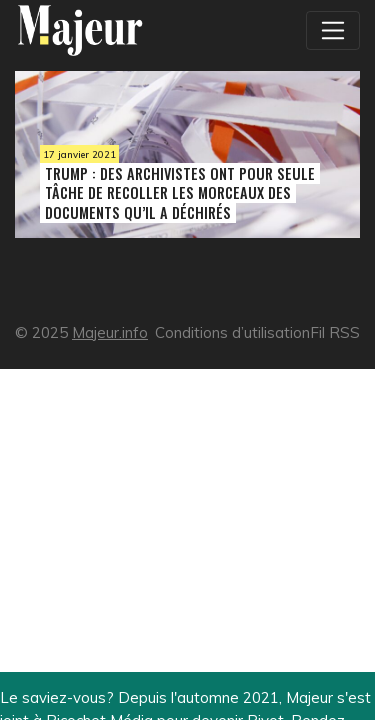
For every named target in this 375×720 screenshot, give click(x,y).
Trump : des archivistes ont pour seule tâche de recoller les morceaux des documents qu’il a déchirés (180, 192)
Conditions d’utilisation (232, 332)
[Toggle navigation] (333, 30)
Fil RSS (335, 332)
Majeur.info (110, 332)
